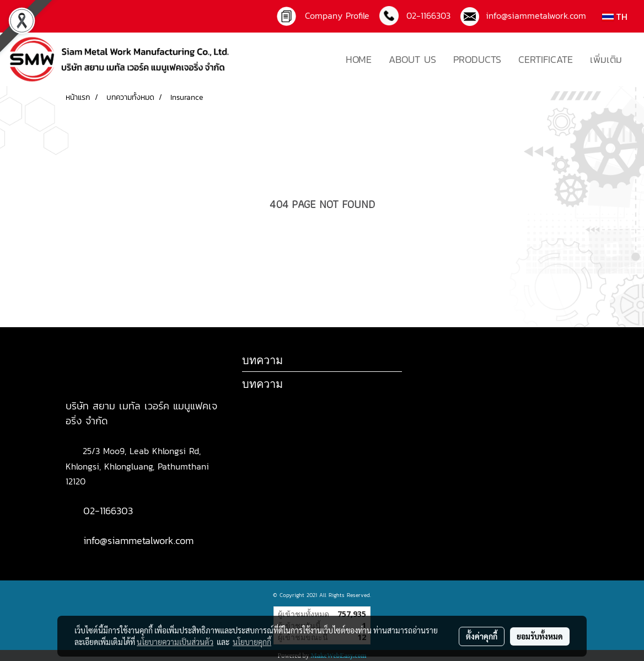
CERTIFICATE (546, 59)
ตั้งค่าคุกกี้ (482, 636)
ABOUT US (412, 59)
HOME (359, 59)
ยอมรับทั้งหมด (540, 636)
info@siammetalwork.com (533, 15)
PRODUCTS (477, 59)
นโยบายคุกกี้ (252, 642)
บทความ (262, 384)
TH (615, 17)
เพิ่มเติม (606, 59)
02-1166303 (108, 511)
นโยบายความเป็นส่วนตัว (175, 642)
